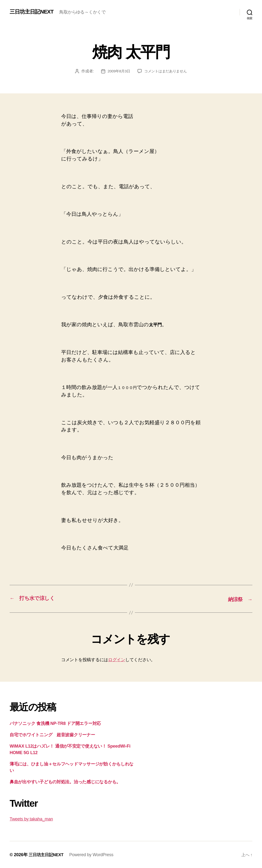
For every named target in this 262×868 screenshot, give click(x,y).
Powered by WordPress (93, 854)
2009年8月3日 (117, 71)
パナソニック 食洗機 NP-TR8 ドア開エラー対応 (55, 723)
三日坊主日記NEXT (33, 12)
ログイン (117, 660)
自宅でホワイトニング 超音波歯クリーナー (52, 734)
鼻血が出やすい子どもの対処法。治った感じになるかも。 (65, 781)
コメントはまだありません (166, 71)
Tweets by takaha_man (31, 819)
